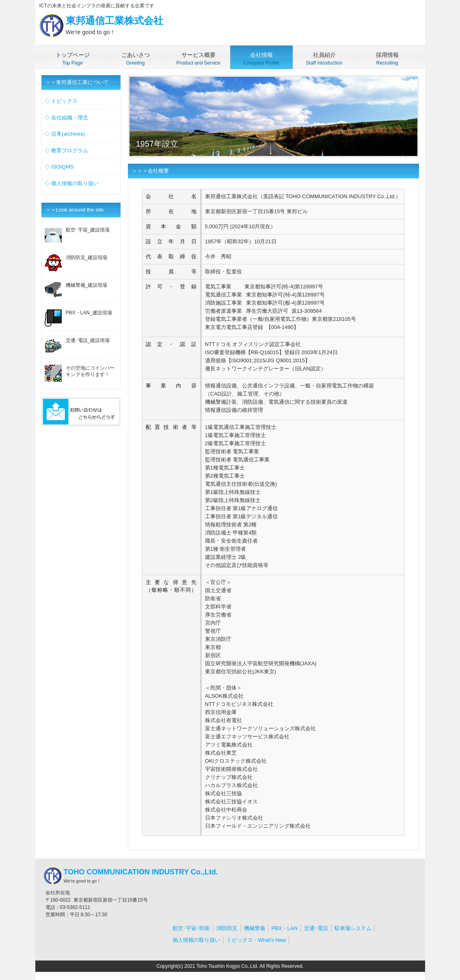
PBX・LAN (285, 928)
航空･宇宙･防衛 (191, 928)
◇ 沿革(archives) (65, 134)
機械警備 (255, 928)
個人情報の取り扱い (196, 940)
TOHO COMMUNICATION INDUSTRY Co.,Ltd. (129, 876)
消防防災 (227, 928)
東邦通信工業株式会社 (99, 26)
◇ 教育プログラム (67, 150)
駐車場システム (353, 928)
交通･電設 (316, 928)
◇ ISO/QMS (59, 167)
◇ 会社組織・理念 (67, 118)
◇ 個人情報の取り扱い (72, 183)
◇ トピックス (61, 101)
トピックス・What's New (256, 940)
